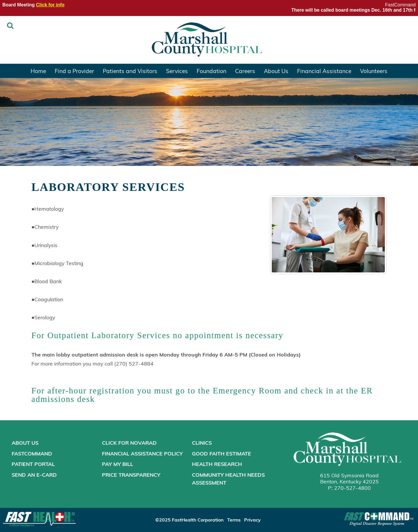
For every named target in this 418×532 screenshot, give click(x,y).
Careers (245, 71)
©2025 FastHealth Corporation (189, 520)
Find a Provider (74, 71)
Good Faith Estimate (222, 453)
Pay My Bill (118, 464)
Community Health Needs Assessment (228, 479)
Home (38, 71)
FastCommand (400, 5)
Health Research (217, 464)
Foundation (211, 71)
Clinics (202, 443)
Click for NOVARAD (129, 443)
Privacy (252, 520)
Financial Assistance (324, 71)
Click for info (50, 5)
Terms (234, 520)
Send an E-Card (34, 475)
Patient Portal (33, 464)
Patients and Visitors (130, 71)
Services (177, 71)
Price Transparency (131, 475)
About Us (276, 71)
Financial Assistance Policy (142, 453)
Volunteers (374, 71)
